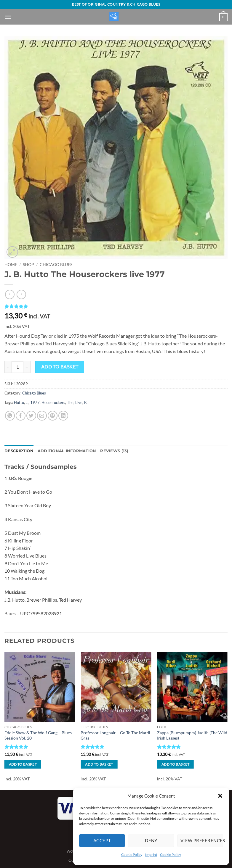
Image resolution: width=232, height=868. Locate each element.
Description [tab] (19, 451)
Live (79, 402)
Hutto (19, 402)
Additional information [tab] (67, 451)
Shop (28, 265)
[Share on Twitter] (31, 416)
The (70, 402)
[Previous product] (21, 294)
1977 (35, 402)
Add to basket (60, 367)
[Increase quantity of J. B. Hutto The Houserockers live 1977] (27, 367)
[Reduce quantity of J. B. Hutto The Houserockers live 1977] (8, 367)
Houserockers (53, 402)
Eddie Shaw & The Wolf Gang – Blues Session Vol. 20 (38, 735)
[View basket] (223, 17)
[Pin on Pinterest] (53, 416)
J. (27, 402)
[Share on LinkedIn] (63, 416)
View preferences (202, 840)
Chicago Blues (56, 265)
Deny (151, 840)
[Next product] (10, 294)
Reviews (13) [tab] (114, 451)
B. (86, 402)
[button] (220, 796)
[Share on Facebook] (21, 416)
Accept (102, 840)
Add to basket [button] (23, 764)
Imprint (151, 855)
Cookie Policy (132, 855)
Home (11, 265)
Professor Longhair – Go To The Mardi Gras (115, 735)
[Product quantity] (17, 367)
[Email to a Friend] (42, 416)
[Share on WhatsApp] (10, 416)
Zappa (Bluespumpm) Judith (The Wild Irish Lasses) (192, 735)
